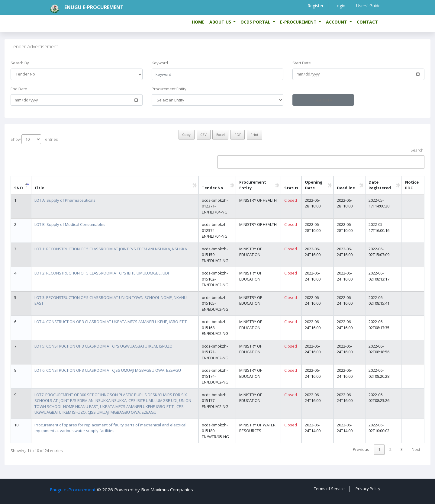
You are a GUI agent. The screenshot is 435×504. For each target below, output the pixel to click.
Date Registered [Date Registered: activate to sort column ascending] (380, 185)
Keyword (160, 63)
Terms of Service (329, 489)
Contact (367, 22)
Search (323, 100)
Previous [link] (361, 449)
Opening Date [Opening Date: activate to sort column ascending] (314, 185)
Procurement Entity (169, 89)
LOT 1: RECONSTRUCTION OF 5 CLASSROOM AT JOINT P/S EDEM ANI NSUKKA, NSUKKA (111, 249)
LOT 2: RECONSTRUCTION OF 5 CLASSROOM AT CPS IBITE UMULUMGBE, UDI (102, 273)
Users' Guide (368, 6)
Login (339, 6)
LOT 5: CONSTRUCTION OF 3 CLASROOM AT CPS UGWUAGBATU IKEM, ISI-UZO (103, 346)
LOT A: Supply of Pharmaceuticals (65, 200)
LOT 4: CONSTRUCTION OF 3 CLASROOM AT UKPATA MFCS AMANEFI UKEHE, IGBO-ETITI (111, 322)
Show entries (34, 139)
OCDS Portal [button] (256, 22)
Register (315, 6)
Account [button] (337, 22)
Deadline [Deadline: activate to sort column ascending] (346, 188)
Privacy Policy (368, 489)
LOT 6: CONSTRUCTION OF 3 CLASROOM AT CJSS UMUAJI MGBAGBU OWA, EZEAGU (108, 370)
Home (198, 22)
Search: (321, 158)
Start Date (302, 63)
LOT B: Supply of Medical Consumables (70, 224)
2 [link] (390, 449)
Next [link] (416, 449)
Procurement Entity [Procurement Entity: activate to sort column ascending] (253, 185)
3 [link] (402, 449)
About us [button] (221, 22)
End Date (19, 89)
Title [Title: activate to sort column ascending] (39, 188)
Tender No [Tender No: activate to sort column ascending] (213, 188)
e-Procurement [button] (299, 22)
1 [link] (379, 449)
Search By (20, 63)
